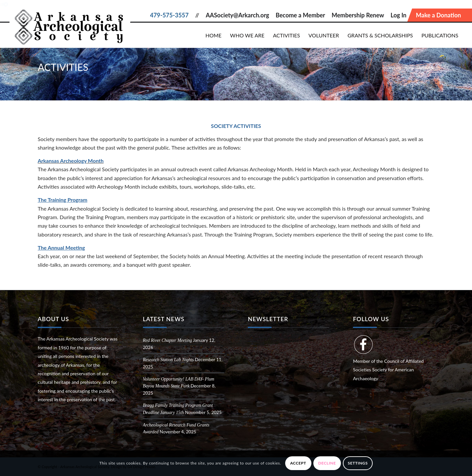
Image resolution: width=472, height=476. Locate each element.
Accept (298, 463)
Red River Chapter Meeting (167, 340)
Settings (358, 463)
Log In (399, 15)
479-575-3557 (169, 15)
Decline (327, 463)
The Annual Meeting (61, 248)
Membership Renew (358, 15)
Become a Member (300, 15)
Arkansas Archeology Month (71, 161)
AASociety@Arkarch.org (237, 15)
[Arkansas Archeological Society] (71, 25)
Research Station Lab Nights (168, 360)
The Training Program (62, 200)
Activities (63, 67)
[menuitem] (214, 35)
